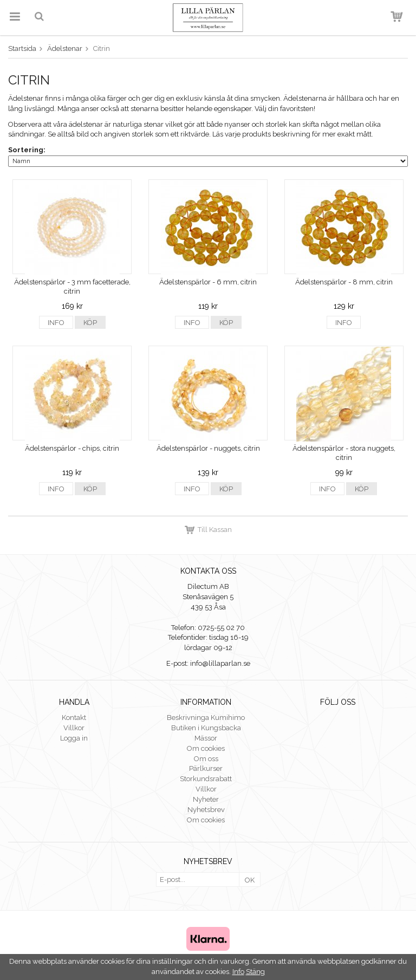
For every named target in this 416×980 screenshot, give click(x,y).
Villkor (74, 728)
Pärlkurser (206, 768)
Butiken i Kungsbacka (206, 728)
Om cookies (206, 748)
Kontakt (74, 718)
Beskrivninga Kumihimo (206, 718)
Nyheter (206, 799)
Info (56, 323)
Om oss (206, 759)
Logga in (74, 738)
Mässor (206, 738)
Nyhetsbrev (206, 810)
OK (250, 880)
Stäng (255, 972)
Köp (90, 323)
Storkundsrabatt (206, 779)
